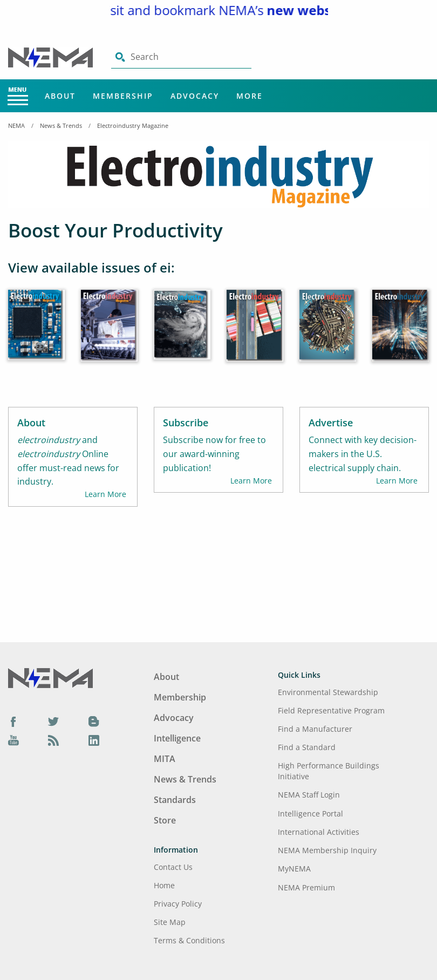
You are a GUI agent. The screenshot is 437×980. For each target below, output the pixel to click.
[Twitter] (53, 721)
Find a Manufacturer (315, 729)
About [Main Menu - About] (60, 96)
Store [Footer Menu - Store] (165, 820)
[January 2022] (401, 333)
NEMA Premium (306, 887)
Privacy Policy (178, 904)
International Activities (319, 832)
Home (164, 885)
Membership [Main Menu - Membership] (123, 96)
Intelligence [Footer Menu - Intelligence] (177, 738)
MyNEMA (294, 869)
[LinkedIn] (94, 740)
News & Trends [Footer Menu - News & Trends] (185, 779)
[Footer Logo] (50, 677)
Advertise (331, 423)
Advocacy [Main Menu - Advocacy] (195, 96)
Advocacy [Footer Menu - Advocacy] (174, 718)
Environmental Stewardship (328, 692)
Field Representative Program (331, 710)
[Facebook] (13, 721)
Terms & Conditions (189, 940)
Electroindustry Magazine (133, 125)
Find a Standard (307, 747)
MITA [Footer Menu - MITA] (165, 759)
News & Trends (61, 125)
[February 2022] (328, 333)
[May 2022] (109, 333)
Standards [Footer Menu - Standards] (175, 800)
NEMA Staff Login (309, 795)
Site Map (170, 922)
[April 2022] (182, 332)
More (250, 96)
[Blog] (94, 721)
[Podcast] (53, 740)
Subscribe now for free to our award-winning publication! (214, 454)
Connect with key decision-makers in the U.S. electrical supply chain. (363, 454)
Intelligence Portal (310, 814)
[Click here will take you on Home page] (52, 57)
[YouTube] (13, 740)
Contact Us (173, 867)
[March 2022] (255, 333)
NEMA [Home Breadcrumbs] (16, 125)
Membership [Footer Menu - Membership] (180, 697)
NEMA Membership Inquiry (327, 850)
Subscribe (186, 423)
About (31, 423)
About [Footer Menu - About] (166, 677)
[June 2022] (36, 332)
